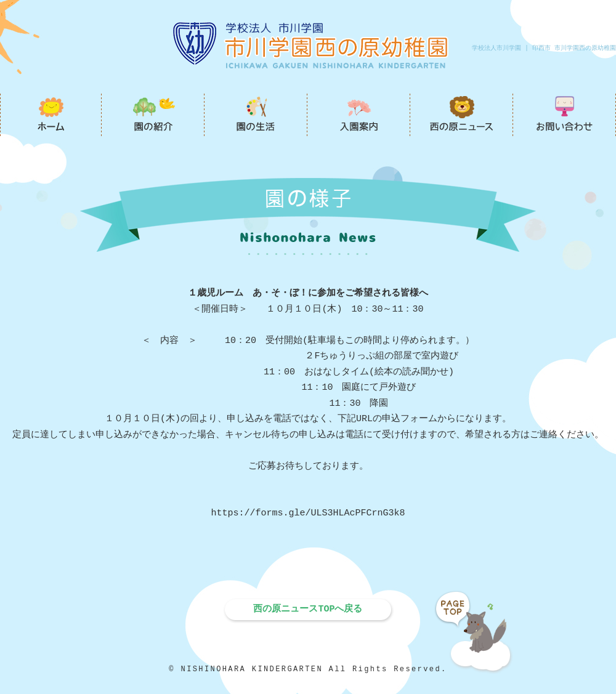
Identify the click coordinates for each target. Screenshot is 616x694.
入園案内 (359, 115)
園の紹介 (153, 115)
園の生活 (256, 115)
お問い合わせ (565, 115)
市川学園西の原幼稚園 (51, 115)
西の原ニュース (462, 115)
